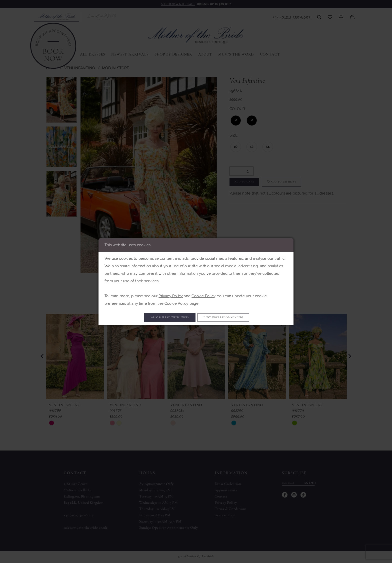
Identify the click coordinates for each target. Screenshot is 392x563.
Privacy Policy (171, 294)
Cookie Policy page (181, 302)
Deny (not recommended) (234, 317)
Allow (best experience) (159, 317)
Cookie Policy (203, 294)
